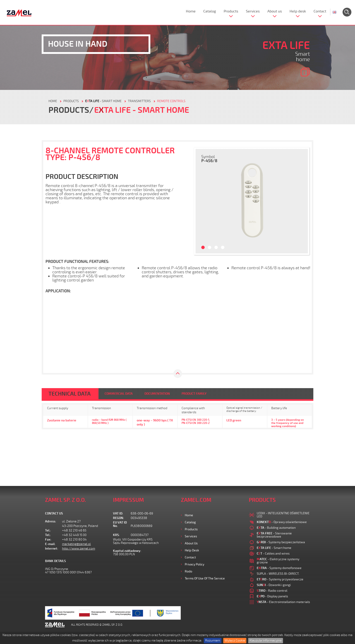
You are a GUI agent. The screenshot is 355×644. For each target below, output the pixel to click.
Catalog (210, 11)
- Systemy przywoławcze (280, 579)
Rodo (188, 571)
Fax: (48, 539)
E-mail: (50, 544)
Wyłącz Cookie (235, 640)
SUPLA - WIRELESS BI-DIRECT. (278, 574)
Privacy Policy (194, 564)
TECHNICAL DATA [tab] (70, 394)
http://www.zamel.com (79, 549)
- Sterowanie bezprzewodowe (274, 535)
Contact (320, 11)
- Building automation (276, 528)
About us (275, 11)
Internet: (52, 549)
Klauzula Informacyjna (266, 640)
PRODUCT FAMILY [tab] (194, 394)
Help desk (298, 11)
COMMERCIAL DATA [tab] (119, 394)
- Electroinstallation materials (283, 602)
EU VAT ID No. (120, 524)
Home (191, 11)
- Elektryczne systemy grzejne (278, 561)
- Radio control (272, 591)
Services (253, 11)
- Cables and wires (273, 554)
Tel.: (48, 530)
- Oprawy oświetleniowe (282, 522)
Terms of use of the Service (205, 578)
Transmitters (139, 101)
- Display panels (272, 596)
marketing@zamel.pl (76, 544)
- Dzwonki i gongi (274, 585)
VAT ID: (118, 513)
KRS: (116, 535)
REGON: (119, 518)
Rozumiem (213, 640)
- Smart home (103, 101)
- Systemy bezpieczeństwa (281, 542)
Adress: (51, 521)
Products (231, 11)
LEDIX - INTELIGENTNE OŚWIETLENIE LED (283, 515)
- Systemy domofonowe (279, 568)
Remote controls (171, 101)
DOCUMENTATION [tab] (157, 394)
